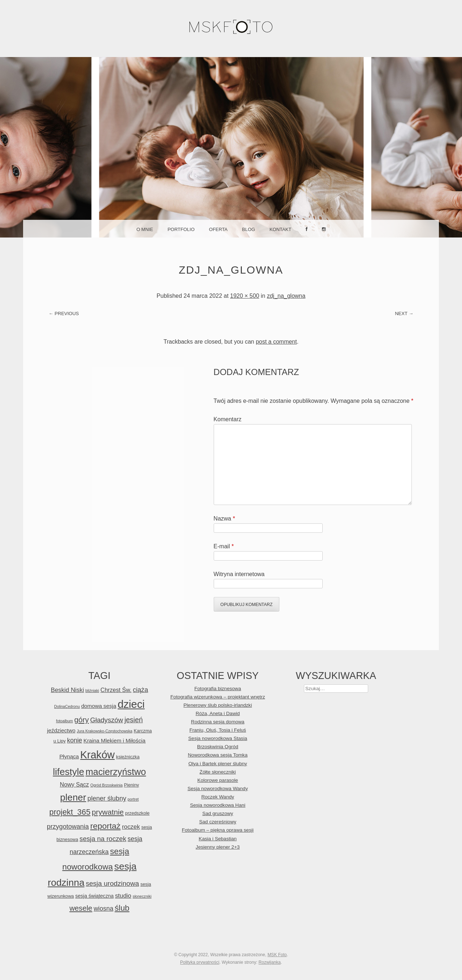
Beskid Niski (67, 690)
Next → (404, 313)
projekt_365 (70, 812)
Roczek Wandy (218, 797)
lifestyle (68, 772)
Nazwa (225, 519)
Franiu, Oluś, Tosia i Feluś (218, 730)
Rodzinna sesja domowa (218, 722)
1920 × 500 (245, 296)
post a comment (276, 342)
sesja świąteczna (94, 896)
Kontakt (280, 229)
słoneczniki (142, 896)
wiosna (103, 909)
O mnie (145, 229)
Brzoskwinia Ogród (218, 747)
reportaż (105, 826)
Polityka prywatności (200, 962)
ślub (122, 908)
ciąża (140, 690)
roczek (131, 827)
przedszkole (138, 813)
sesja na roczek (103, 839)
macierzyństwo (116, 772)
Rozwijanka (269, 962)
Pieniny (131, 785)
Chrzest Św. (116, 690)
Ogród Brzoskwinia (106, 785)
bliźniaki (92, 691)
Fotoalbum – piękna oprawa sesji (218, 830)
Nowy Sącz (75, 784)
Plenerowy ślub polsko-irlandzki (218, 705)
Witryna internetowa (239, 574)
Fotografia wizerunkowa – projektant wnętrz (218, 697)
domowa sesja (99, 706)
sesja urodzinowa (112, 883)
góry (82, 720)
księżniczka (128, 757)
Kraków (97, 755)
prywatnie (108, 812)
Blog (249, 229)
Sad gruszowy (217, 813)
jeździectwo (61, 730)
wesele (81, 908)
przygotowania (68, 827)
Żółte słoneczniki (218, 772)
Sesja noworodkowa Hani (217, 805)
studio (123, 896)
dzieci (131, 704)
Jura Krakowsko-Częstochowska (105, 731)
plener (73, 797)
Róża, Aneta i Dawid (218, 713)
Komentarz (228, 419)
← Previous (64, 313)
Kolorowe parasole (218, 780)
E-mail (224, 546)
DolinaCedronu (67, 706)
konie (75, 740)
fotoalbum (64, 721)
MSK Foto (277, 955)
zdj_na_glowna (286, 296)
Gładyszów (107, 720)
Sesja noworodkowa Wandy (217, 789)
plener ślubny (107, 798)
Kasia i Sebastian (218, 839)
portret (133, 799)
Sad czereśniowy (218, 822)
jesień (134, 720)
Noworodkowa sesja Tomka (218, 755)
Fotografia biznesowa (218, 689)
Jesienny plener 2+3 (218, 847)
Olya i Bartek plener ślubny (218, 764)
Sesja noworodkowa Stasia (218, 738)
